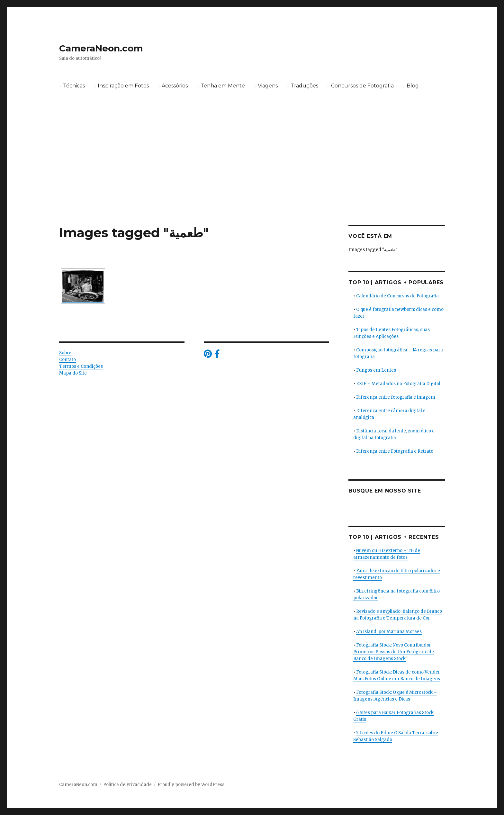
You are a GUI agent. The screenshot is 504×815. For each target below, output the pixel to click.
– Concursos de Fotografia (360, 86)
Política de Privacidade (127, 785)
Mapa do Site (73, 373)
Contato (67, 360)
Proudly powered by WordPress (191, 785)
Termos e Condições (81, 366)
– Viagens (266, 86)
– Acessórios (173, 86)
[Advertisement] (252, 177)
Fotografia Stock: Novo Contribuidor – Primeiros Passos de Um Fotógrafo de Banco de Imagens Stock (394, 652)
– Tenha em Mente (221, 86)
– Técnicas (72, 86)
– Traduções (302, 86)
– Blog (411, 86)
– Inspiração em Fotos (121, 86)
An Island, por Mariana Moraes (389, 632)
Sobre (65, 353)
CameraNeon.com (101, 48)
